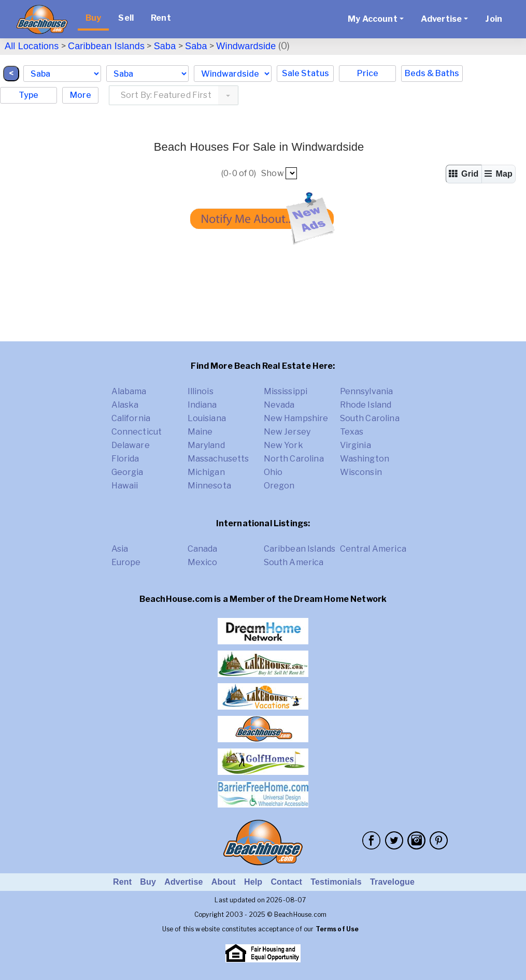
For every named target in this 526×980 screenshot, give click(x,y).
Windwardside (246, 46)
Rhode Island (366, 405)
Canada (203, 549)
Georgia (127, 472)
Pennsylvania (367, 391)
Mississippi (286, 391)
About (224, 882)
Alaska (125, 405)
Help (253, 882)
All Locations (32, 46)
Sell (126, 18)
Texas (352, 432)
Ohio (273, 472)
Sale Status (305, 73)
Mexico (203, 562)
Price (368, 73)
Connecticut (137, 432)
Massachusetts (218, 459)
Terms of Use (337, 929)
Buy (93, 18)
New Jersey (287, 432)
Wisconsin (361, 472)
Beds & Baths (432, 73)
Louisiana (207, 418)
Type (29, 95)
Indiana (202, 405)
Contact (286, 882)
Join (494, 19)
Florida (125, 459)
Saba (165, 46)
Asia (120, 549)
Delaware (131, 445)
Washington (365, 459)
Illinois (201, 391)
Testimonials (336, 882)
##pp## (291, 173)
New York (283, 445)
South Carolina (370, 418)
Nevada (279, 405)
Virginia (356, 445)
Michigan (206, 472)
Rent (161, 18)
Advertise (183, 882)
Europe (126, 562)
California (131, 418)
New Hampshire (296, 418)
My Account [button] (373, 19)
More (81, 95)
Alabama (129, 391)
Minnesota (209, 486)
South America (294, 562)
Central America (373, 549)
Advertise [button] (441, 19)
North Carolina (294, 459)
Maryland (206, 445)
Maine (200, 432)
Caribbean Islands (106, 46)
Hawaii (125, 486)
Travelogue (392, 882)
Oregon (279, 486)
